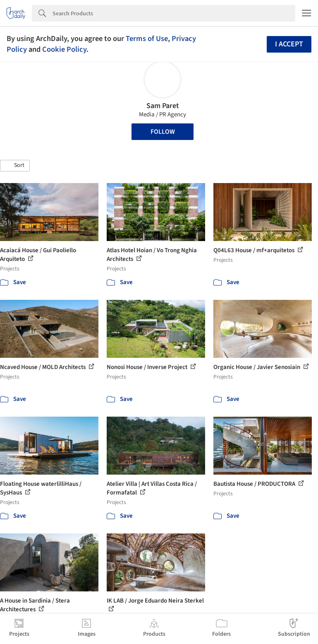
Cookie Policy (64, 49)
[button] (15, 166)
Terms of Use (147, 39)
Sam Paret (163, 106)
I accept (289, 44)
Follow (163, 132)
